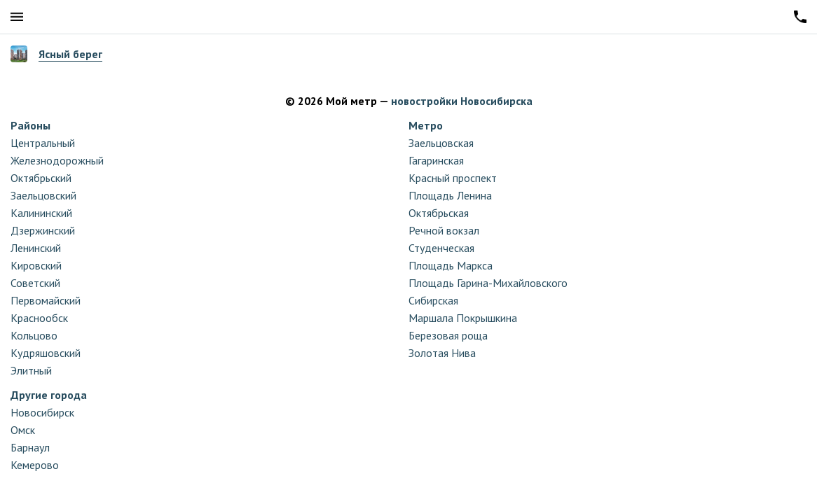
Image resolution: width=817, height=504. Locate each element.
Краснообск (39, 318)
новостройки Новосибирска (462, 101)
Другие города (49, 395)
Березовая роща (448, 335)
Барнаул (30, 447)
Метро (426, 125)
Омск (23, 430)
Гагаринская (436, 160)
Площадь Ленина (450, 195)
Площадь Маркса (451, 265)
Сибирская (433, 300)
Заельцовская (441, 143)
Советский (35, 283)
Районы (30, 125)
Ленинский (36, 248)
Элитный (31, 370)
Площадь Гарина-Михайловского (488, 283)
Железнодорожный (57, 160)
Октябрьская (439, 213)
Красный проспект (453, 178)
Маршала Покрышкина (463, 318)
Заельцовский (43, 195)
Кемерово (35, 465)
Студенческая (441, 248)
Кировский (36, 265)
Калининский (41, 213)
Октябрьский (41, 178)
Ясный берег (70, 54)
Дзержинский (43, 230)
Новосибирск (42, 412)
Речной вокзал (444, 230)
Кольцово (34, 335)
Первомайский (46, 300)
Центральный (43, 143)
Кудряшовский (46, 353)
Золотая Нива (442, 353)
